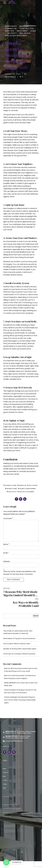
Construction (27, 28)
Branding (24, 26)
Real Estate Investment (16, 35)
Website (7, 566)
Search (36, 621)
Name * (6, 549)
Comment (8, 522)
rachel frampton (11, 696)
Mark (6, 675)
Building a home (16, 485)
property (12, 33)
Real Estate (25, 33)
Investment (22, 31)
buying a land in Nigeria (16, 492)
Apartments (11, 26)
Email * (6, 558)
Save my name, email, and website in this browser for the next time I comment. (20, 578)
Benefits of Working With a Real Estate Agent (21, 655)
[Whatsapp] (6, 862)
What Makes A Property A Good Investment (20, 645)
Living (33, 31)
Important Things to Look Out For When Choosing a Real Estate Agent (21, 707)
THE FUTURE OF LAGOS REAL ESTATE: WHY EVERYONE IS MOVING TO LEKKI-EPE (19, 638)
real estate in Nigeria (21, 495)
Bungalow (28, 485)
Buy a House (15, 489)
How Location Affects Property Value (18, 650)
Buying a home (27, 489)
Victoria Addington (11, 704)
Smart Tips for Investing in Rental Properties (20, 660)
